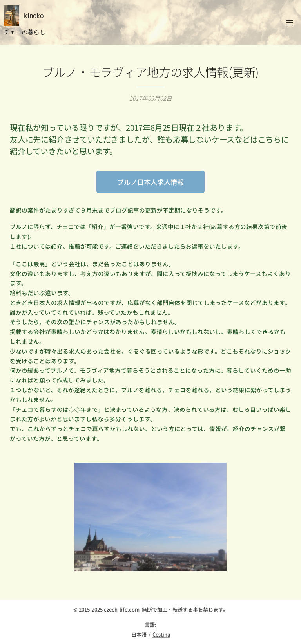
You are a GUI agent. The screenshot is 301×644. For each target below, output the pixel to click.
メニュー (289, 23)
